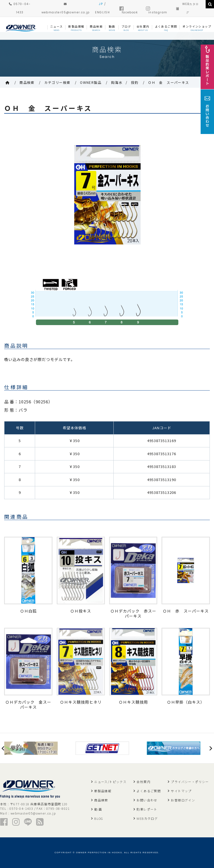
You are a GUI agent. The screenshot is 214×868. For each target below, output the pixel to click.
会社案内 (144, 782)
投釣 (135, 82)
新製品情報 (103, 791)
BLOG (99, 818)
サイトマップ (181, 791)
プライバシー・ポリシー (190, 782)
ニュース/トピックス (110, 782)
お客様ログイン (183, 800)
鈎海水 (117, 82)
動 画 (98, 809)
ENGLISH (102, 12)
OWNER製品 (91, 82)
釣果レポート (147, 809)
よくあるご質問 (149, 791)
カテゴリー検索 (57, 82)
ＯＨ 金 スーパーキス (168, 82)
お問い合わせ (147, 800)
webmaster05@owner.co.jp (33, 813)
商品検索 (27, 82)
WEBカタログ (147, 818)
